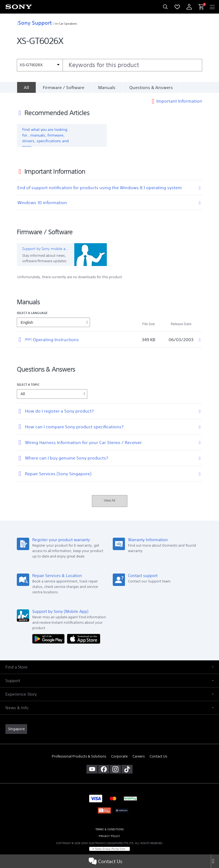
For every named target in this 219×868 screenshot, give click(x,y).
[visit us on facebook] (104, 769)
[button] (110, 667)
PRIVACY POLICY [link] (109, 836)
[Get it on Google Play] (50, 639)
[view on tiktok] (127, 769)
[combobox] (110, 65)
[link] (16, 729)
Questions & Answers (151, 87)
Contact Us (105, 861)
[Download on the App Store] (84, 639)
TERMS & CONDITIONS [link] (110, 829)
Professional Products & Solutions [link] (79, 756)
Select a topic (28, 384)
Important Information (179, 101)
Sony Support (34, 23)
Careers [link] (139, 756)
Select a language (32, 313)
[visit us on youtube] (92, 769)
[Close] (215, 861)
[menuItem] (177, 7)
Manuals (107, 87)
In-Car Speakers (66, 23)
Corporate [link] (119, 756)
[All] (26, 87)
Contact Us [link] (158, 756)
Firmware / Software (64, 87)
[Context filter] (40, 65)
